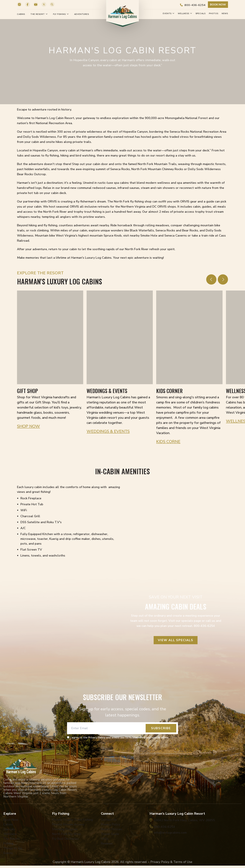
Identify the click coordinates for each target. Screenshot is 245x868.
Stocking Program (65, 829)
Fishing (8, 843)
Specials (201, 14)
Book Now (218, 5)
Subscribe (161, 728)
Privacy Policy (111, 824)
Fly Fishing (61, 14)
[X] (44, 4)
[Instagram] (19, 4)
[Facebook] (28, 4)
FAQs (105, 839)
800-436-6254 (193, 5)
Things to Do (13, 848)
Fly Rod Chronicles (65, 839)
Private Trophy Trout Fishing (72, 820)
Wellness (185, 14)
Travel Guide (110, 834)
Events (169, 14)
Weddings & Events (108, 431)
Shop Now (28, 426)
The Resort (39, 14)
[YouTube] (36, 4)
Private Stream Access (68, 824)
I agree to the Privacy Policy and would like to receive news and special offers (119, 738)
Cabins (21, 14)
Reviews (107, 843)
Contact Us (109, 820)
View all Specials (176, 640)
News (225, 14)
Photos (214, 14)
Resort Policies (112, 829)
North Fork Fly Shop (66, 834)
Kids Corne (168, 442)
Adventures (82, 14)
